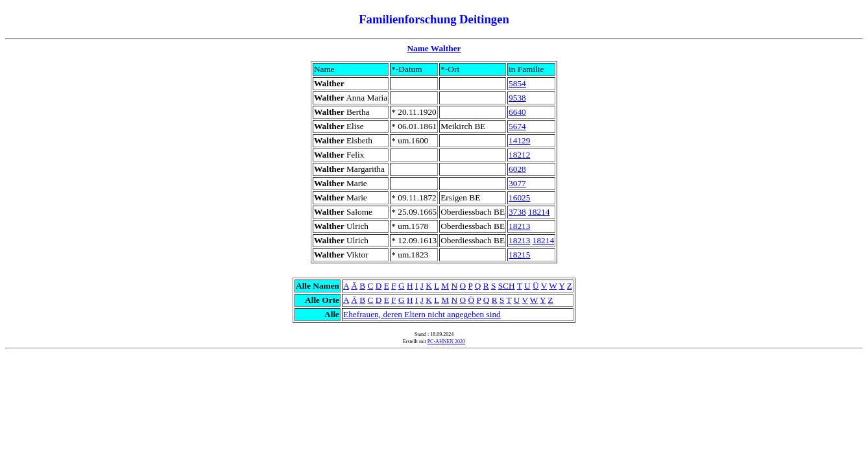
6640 (517, 112)
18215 (519, 255)
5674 (517, 126)
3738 (517, 212)
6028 (517, 169)
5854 (517, 83)
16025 (519, 198)
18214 (539, 212)
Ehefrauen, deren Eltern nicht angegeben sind (422, 314)
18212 (519, 155)
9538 (517, 98)
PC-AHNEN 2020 (446, 341)
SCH (507, 286)
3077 (517, 183)
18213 (519, 226)
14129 (519, 140)
